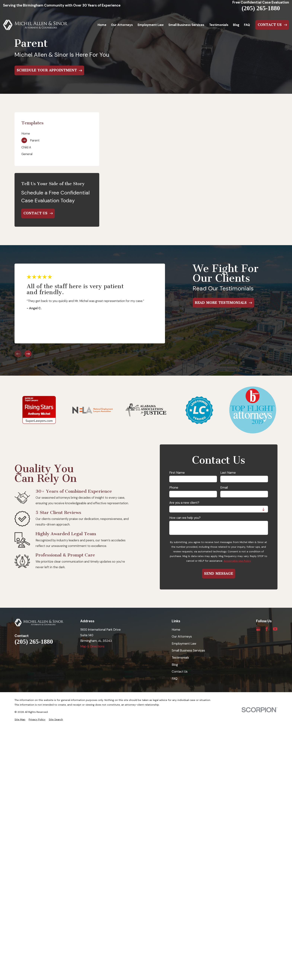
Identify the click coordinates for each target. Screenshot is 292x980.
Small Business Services (188, 650)
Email (224, 487)
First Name (177, 473)
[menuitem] (57, 134)
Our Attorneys (182, 636)
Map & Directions (92, 646)
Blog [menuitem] (236, 25)
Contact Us (180, 671)
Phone (174, 487)
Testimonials (180, 657)
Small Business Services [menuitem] (186, 25)
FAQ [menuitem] (247, 25)
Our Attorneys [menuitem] (122, 25)
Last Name (228, 473)
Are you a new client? (184, 503)
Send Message (219, 574)
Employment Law (184, 644)
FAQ (175, 679)
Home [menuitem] (102, 25)
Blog (175, 665)
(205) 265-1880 (261, 8)
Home (176, 630)
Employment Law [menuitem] (151, 25)
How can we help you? (185, 518)
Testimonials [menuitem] (219, 25)
